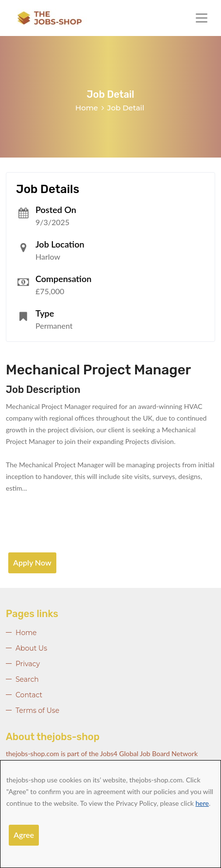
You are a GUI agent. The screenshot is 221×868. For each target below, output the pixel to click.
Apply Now (32, 562)
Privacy (28, 664)
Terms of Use (37, 710)
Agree (24, 835)
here (202, 803)
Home (87, 108)
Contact (29, 695)
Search (27, 679)
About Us (31, 648)
